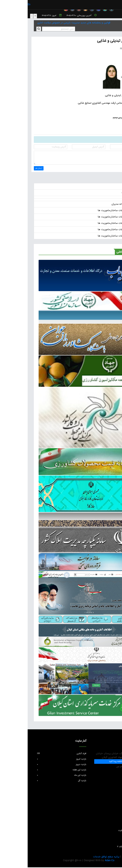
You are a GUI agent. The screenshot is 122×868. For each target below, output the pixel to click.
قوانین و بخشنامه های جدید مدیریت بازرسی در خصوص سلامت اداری (46, 23)
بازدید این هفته (34, 770)
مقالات (113, 820)
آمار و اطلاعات (110, 826)
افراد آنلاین (34, 754)
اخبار (111, 187)
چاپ (112, 49)
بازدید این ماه (34, 776)
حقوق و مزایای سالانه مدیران (99, 205)
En (1, 5)
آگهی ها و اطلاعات (104, 193)
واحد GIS (112, 836)
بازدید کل (34, 781)
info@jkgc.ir (108, 779)
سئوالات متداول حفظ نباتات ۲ (103, 847)
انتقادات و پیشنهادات (107, 809)
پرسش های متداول (107, 804)
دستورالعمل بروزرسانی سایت (103, 831)
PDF (97, 49)
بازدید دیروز (34, 765)
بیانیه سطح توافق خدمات (79, 857)
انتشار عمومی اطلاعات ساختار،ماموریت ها (92, 211)
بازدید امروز (34, 760)
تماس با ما (111, 842)
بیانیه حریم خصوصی (105, 857)
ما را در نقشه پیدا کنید (91, 762)
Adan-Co (82, 861)
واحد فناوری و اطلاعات (106, 815)
